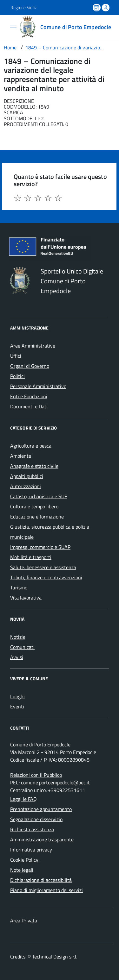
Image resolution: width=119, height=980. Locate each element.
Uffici (16, 356)
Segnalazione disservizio (36, 819)
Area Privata (24, 920)
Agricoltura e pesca (31, 446)
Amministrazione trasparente (42, 839)
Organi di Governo (30, 366)
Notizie (18, 637)
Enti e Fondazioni (29, 396)
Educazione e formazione (37, 517)
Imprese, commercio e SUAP (40, 547)
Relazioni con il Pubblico (36, 775)
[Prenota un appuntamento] (97, 8)
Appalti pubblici (27, 476)
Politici (17, 376)
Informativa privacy (31, 850)
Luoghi (17, 696)
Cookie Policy (24, 860)
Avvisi (17, 657)
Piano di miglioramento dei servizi (46, 890)
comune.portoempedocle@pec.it (55, 782)
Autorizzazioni (26, 486)
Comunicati (22, 647)
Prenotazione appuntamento (41, 809)
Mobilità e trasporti (31, 557)
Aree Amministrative (33, 346)
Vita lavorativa (26, 598)
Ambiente (21, 456)
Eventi (17, 707)
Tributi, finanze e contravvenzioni (46, 577)
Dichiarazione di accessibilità (41, 880)
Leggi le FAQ (23, 799)
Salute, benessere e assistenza (43, 567)
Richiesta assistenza (32, 829)
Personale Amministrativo (38, 386)
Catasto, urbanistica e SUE (39, 496)
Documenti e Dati (29, 406)
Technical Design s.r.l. (55, 957)
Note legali (22, 870)
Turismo (19, 587)
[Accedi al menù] (5, 27)
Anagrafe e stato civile (34, 466)
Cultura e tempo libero (34, 506)
